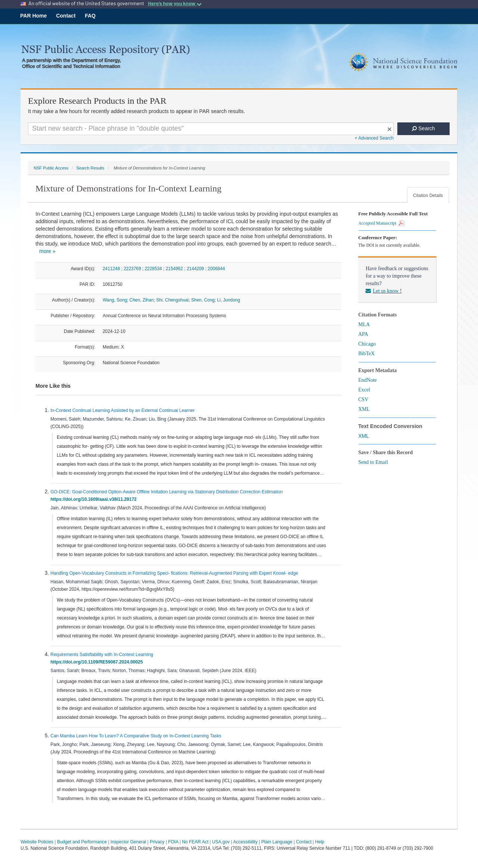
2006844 (216, 269)
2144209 (195, 269)
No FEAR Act (195, 842)
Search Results (90, 168)
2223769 (132, 269)
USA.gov (221, 842)
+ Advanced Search (374, 138)
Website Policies (37, 842)
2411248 (111, 269)
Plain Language (277, 842)
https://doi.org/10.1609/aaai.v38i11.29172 (95, 499)
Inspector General (128, 842)
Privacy (157, 842)
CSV (363, 399)
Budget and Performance (82, 842)
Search (423, 128)
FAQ (90, 16)
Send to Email (373, 462)
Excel (364, 390)
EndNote (367, 380)
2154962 (174, 269)
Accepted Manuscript (381, 223)
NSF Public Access (51, 168)
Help (320, 842)
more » (47, 251)
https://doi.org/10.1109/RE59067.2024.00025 (98, 662)
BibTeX (366, 354)
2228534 (153, 269)
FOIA (173, 842)
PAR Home (33, 16)
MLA (364, 324)
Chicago (367, 344)
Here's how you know (175, 3)
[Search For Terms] (211, 129)
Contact (66, 16)
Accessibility (245, 842)
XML (364, 409)
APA (363, 334)
